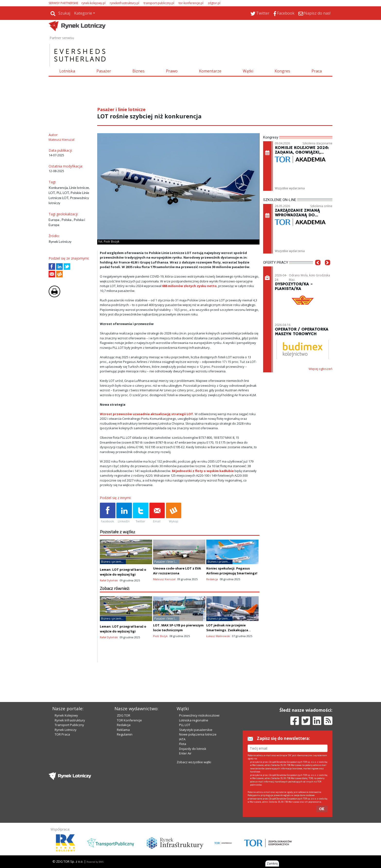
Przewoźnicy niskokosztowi (199, 715)
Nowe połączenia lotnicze (198, 734)
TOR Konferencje (129, 720)
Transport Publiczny (69, 725)
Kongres (282, 71)
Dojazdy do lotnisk (193, 749)
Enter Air (185, 753)
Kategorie (83, 13)
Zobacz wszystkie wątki (194, 762)
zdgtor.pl (214, 3)
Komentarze (210, 71)
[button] (318, 270)
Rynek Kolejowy (66, 715)
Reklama (123, 730)
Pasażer (104, 71)
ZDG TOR (124, 715)
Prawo (172, 71)
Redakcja (124, 725)
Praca (317, 71)
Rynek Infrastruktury (70, 720)
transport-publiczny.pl (159, 3)
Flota (183, 744)
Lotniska (67, 71)
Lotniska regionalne (194, 720)
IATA (182, 739)
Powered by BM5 (95, 862)
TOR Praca (62, 734)
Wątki (248, 71)
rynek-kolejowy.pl (93, 3)
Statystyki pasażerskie (196, 730)
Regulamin (125, 734)
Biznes (139, 71)
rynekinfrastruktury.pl (125, 3)
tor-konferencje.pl (191, 3)
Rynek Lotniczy (66, 730)
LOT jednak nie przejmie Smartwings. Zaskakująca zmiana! (227, 630)
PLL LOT (185, 725)
